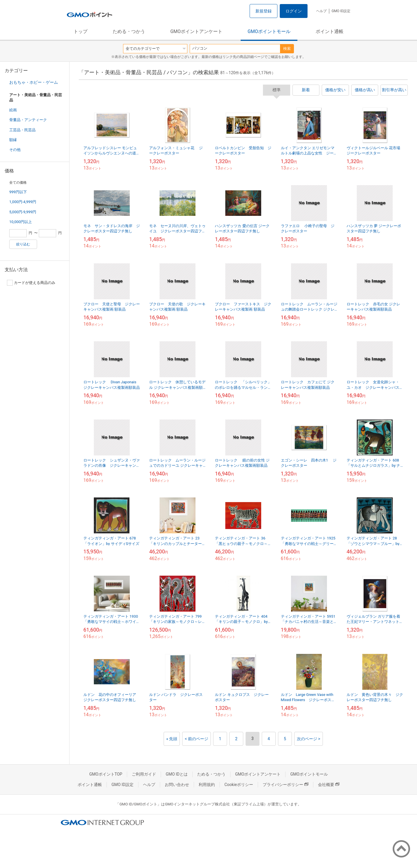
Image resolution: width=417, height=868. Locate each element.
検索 (287, 49)
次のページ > (309, 739)
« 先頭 (172, 739)
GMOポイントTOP (106, 774)
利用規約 (207, 785)
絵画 (13, 110)
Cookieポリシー (239, 785)
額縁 (13, 140)
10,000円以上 (21, 222)
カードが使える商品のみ (31, 283)
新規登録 (264, 11)
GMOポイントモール (269, 31)
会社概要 (329, 785)
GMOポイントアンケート (196, 31)
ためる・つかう (129, 31)
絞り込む (23, 244)
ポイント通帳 (330, 31)
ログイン (294, 11)
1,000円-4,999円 (23, 202)
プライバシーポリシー (286, 785)
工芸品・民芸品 (22, 130)
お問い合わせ (177, 785)
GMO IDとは (177, 774)
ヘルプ (321, 11)
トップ (81, 31)
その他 (15, 150)
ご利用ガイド (144, 774)
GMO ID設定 (341, 11)
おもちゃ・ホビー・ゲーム (34, 82)
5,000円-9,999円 (23, 212)
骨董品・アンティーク (28, 120)
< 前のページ (196, 739)
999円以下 (18, 192)
